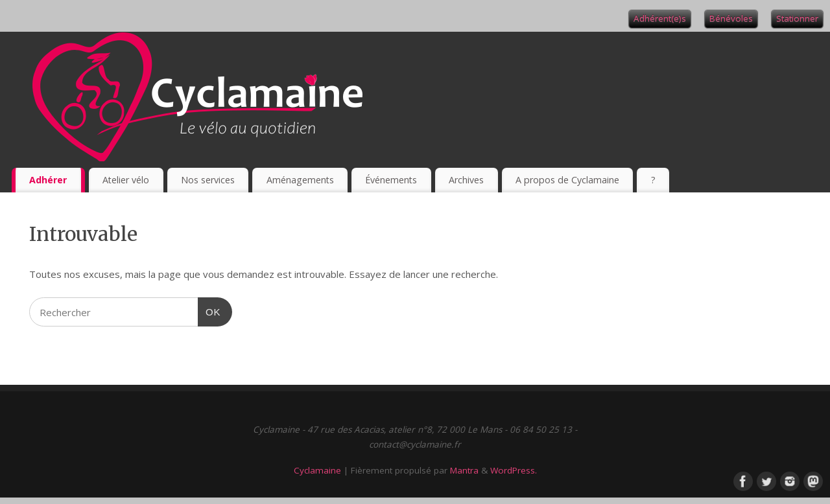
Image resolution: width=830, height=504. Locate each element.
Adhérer (48, 180)
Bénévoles (731, 18)
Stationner (797, 18)
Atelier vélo (126, 180)
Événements (391, 180)
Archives (466, 180)
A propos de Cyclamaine (567, 180)
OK (209, 310)
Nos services (208, 180)
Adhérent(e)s (660, 18)
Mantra (464, 470)
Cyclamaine (317, 470)
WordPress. (514, 470)
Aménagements (300, 180)
